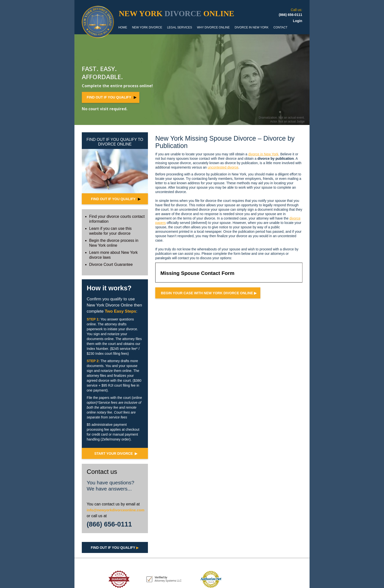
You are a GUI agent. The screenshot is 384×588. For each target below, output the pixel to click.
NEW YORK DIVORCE (147, 27)
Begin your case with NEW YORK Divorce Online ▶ (209, 293)
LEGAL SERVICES (180, 27)
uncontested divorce (223, 167)
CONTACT (280, 27)
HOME (123, 27)
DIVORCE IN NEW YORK (252, 27)
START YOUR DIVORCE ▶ (116, 453)
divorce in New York (263, 154)
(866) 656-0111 (109, 524)
